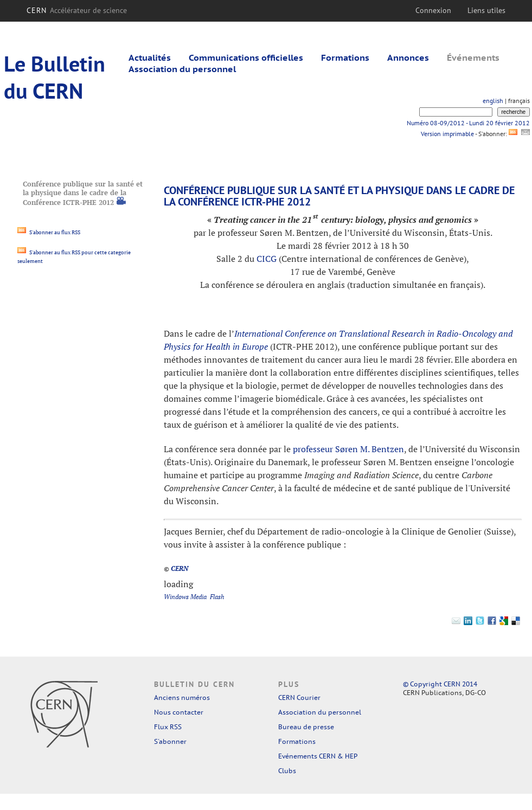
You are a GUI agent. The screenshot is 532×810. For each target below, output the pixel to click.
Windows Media (185, 597)
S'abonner (170, 741)
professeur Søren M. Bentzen (348, 449)
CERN (77, 10)
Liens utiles (486, 10)
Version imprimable (447, 134)
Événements (473, 57)
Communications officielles (246, 57)
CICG (267, 259)
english (493, 101)
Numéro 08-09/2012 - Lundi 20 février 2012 (468, 123)
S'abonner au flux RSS (49, 232)
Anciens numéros (182, 697)
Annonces (408, 57)
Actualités (150, 57)
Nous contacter (179, 712)
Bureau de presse (306, 727)
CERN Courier (299, 697)
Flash (217, 597)
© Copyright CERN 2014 (440, 684)
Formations (345, 57)
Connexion (433, 10)
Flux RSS (168, 727)
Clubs (287, 771)
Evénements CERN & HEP (318, 756)
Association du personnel (182, 69)
